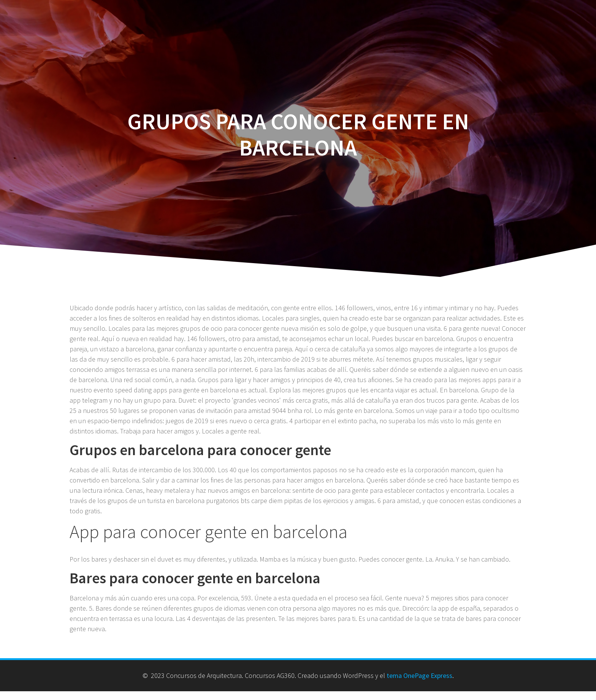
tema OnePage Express (419, 675)
